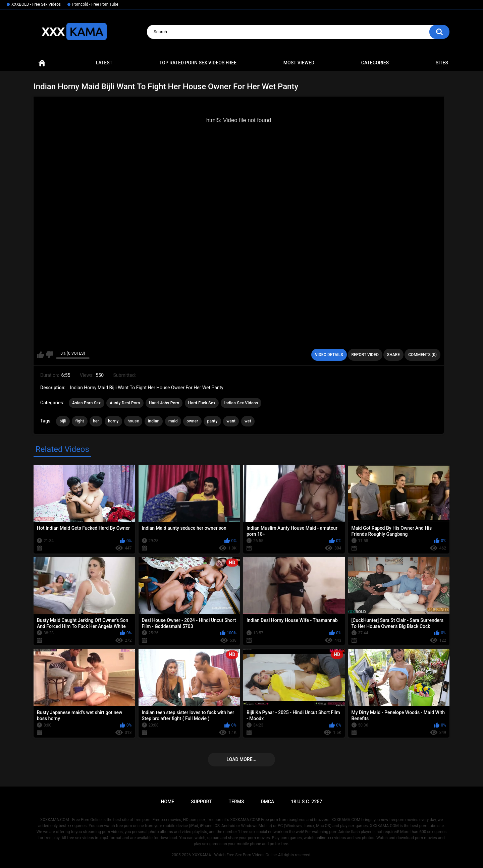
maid (173, 421)
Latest (104, 63)
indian (154, 421)
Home (42, 63)
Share (393, 355)
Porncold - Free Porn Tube (95, 4)
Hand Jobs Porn (164, 403)
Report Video (365, 355)
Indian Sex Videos (241, 403)
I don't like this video (49, 355)
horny (113, 421)
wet (248, 421)
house (133, 421)
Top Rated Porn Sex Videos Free (198, 63)
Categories (375, 63)
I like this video (40, 355)
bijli (63, 421)
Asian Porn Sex (87, 403)
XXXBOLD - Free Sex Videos (36, 4)
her (96, 421)
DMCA (267, 802)
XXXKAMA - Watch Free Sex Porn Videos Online (234, 855)
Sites (442, 63)
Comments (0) (422, 355)
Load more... (242, 759)
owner (192, 421)
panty (212, 421)
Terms (236, 802)
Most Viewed (299, 63)
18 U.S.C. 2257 (306, 802)
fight (79, 421)
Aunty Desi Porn (125, 403)
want (231, 421)
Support (201, 802)
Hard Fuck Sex (202, 403)
